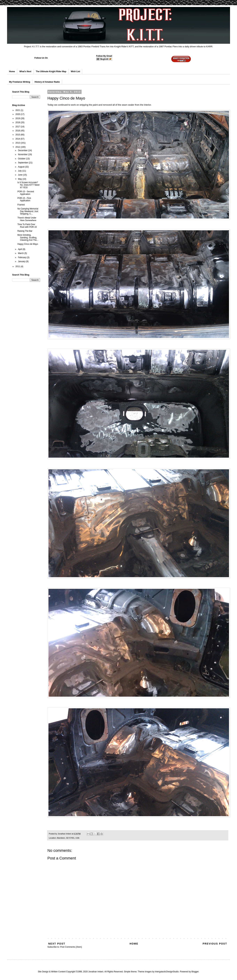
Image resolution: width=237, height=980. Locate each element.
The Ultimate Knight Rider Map (51, 71)
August (22, 167)
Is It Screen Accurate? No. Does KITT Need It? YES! (28, 185)
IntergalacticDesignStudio (167, 972)
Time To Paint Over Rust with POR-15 (27, 226)
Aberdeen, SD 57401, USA (68, 838)
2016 (18, 131)
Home (12, 71)
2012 (18, 147)
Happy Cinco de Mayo (28, 244)
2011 (18, 266)
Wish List (75, 71)
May (20, 179)
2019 (18, 118)
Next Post (57, 944)
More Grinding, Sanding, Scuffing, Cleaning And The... (28, 238)
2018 (18, 122)
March (21, 253)
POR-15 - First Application (24, 199)
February (22, 257)
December (23, 150)
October (22, 159)
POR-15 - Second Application (26, 193)
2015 (18, 135)
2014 (18, 139)
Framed (21, 205)
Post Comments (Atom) (71, 947)
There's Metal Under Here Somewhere (27, 219)
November (23, 154)
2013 (18, 143)
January (22, 261)
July (20, 171)
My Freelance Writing (20, 82)
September (23, 163)
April (20, 249)
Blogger (195, 972)
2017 (18, 127)
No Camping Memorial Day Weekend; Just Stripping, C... (28, 211)
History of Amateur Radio (47, 82)
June (20, 175)
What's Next (25, 71)
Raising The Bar (25, 231)
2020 (18, 114)
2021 (18, 110)
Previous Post (215, 944)
